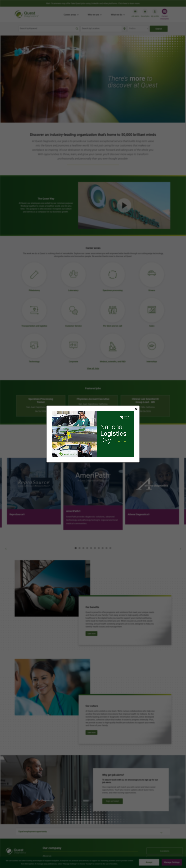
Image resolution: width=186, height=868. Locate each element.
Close (136, 409)
